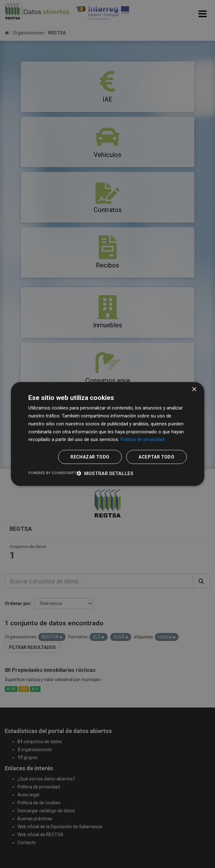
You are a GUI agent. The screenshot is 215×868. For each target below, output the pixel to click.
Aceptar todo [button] (156, 457)
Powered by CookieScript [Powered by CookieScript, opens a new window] (52, 473)
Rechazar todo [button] (90, 457)
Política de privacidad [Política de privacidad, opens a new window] (142, 439)
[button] (105, 473)
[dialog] (108, 434)
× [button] (194, 390)
